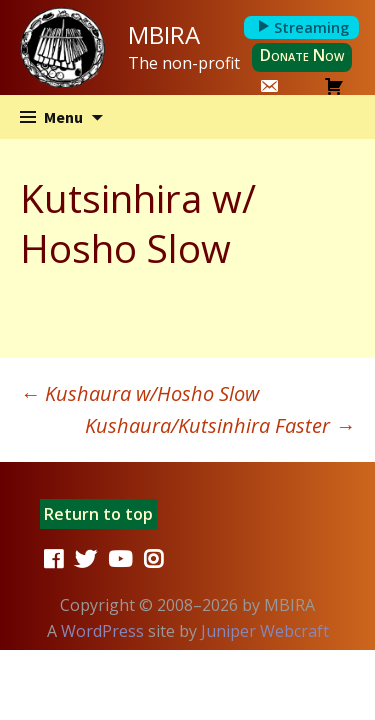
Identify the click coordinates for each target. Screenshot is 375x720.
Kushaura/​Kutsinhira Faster (220, 425)
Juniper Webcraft (265, 631)
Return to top (98, 514)
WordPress (102, 631)
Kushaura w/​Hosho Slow (139, 393)
